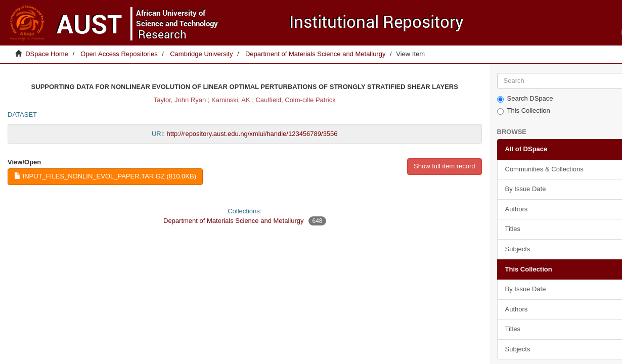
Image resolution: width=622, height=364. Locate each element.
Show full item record (444, 166)
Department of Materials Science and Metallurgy (315, 54)
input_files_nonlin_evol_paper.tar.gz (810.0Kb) (105, 176)
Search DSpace (525, 99)
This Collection (524, 111)
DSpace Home (47, 54)
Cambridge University (201, 54)
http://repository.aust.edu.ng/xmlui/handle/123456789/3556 (252, 134)
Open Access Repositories (119, 54)
